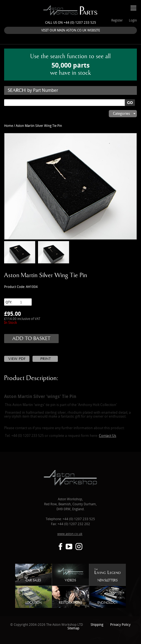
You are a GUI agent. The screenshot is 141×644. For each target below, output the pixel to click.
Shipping (97, 625)
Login (133, 21)
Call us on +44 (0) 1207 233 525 (71, 23)
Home (9, 126)
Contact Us (108, 436)
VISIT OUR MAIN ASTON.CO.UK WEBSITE (71, 30)
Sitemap (73, 628)
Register (117, 21)
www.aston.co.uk (70, 534)
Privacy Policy (120, 625)
